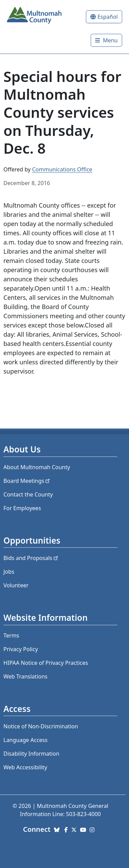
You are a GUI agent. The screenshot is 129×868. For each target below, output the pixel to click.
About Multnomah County (37, 467)
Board (27, 481)
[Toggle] (106, 40)
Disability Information (31, 754)
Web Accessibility (25, 767)
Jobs (9, 572)
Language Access (25, 740)
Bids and (31, 558)
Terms (11, 635)
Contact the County (28, 494)
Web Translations (25, 676)
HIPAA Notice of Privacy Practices (46, 663)
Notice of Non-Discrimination (41, 726)
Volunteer (16, 585)
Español (108, 17)
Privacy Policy (21, 649)
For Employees (22, 508)
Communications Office (62, 169)
